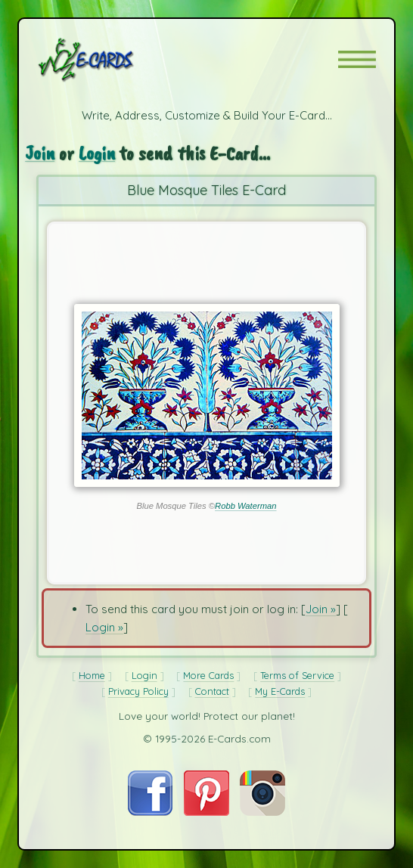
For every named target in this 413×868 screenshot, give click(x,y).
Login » (104, 627)
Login (97, 153)
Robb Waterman (245, 506)
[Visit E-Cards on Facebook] (150, 812)
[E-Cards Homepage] (113, 60)
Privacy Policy (138, 691)
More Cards (208, 675)
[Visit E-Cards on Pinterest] (206, 812)
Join (40, 153)
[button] (357, 59)
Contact (212, 691)
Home (92, 675)
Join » (321, 609)
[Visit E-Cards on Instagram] (262, 812)
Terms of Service (297, 675)
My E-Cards (280, 691)
